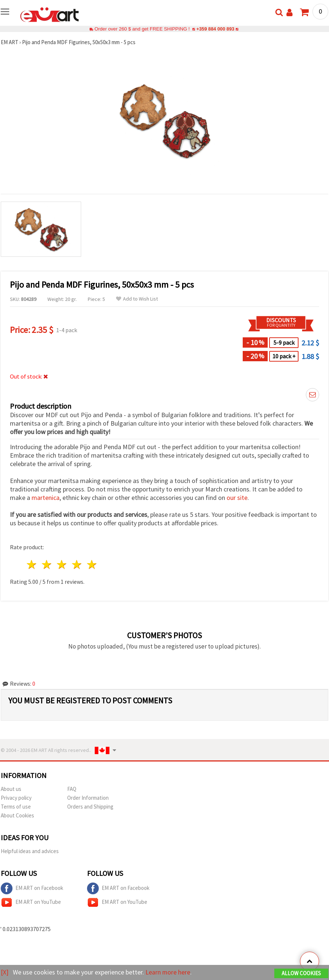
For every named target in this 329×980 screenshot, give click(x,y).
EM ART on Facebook (32, 888)
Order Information (88, 798)
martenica (46, 498)
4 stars (77, 564)
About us (11, 789)
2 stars (47, 564)
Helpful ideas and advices (30, 851)
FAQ (72, 789)
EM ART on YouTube (31, 902)
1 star (32, 564)
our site (237, 498)
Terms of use (16, 807)
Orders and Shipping (90, 807)
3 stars (62, 564)
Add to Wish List (137, 299)
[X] (5, 972)
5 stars (92, 564)
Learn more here (168, 972)
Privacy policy (16, 798)
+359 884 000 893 (215, 29)
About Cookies (17, 815)
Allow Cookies (301, 973)
